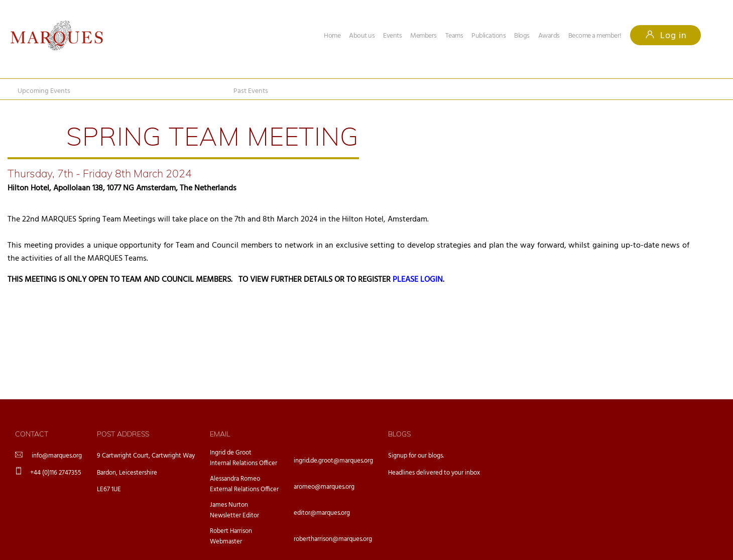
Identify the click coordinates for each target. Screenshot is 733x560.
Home (332, 36)
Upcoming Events (44, 91)
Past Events (251, 91)
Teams (454, 36)
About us (362, 36)
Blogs (522, 36)
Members (423, 36)
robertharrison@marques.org (333, 539)
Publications (488, 36)
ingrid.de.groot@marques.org (333, 461)
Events (392, 36)
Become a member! (595, 36)
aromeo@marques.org (324, 487)
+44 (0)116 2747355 (56, 473)
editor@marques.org (322, 513)
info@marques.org (57, 456)
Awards (549, 36)
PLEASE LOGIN (418, 280)
